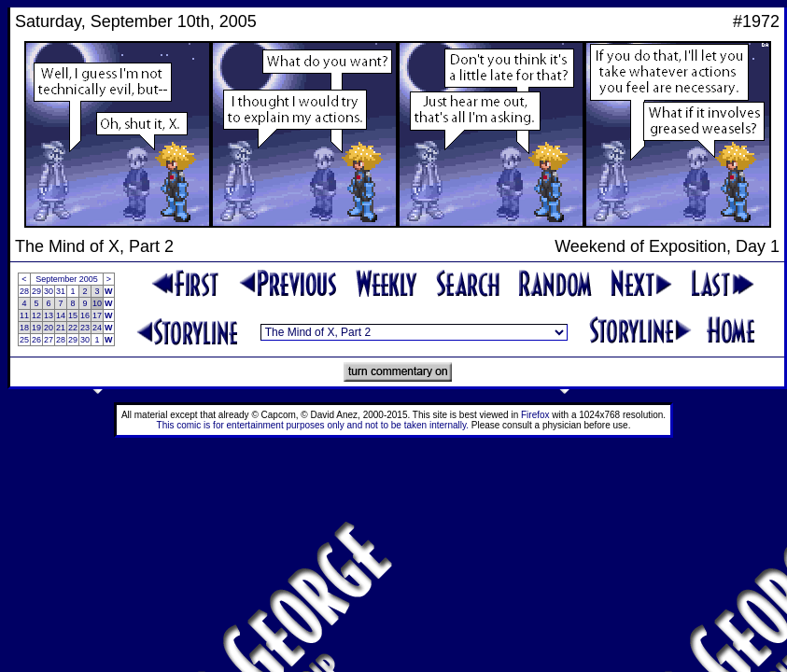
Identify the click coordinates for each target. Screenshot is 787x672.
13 (49, 315)
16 (85, 315)
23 (85, 328)
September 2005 (67, 279)
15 (73, 315)
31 (61, 291)
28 (24, 291)
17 (97, 315)
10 (97, 303)
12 (36, 315)
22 (73, 328)
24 (97, 328)
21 (61, 328)
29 (36, 291)
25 (24, 340)
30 (49, 291)
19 (36, 328)
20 (49, 328)
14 (61, 315)
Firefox (535, 415)
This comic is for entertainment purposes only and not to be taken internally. (313, 425)
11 (24, 315)
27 (49, 340)
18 (24, 328)
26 (36, 340)
